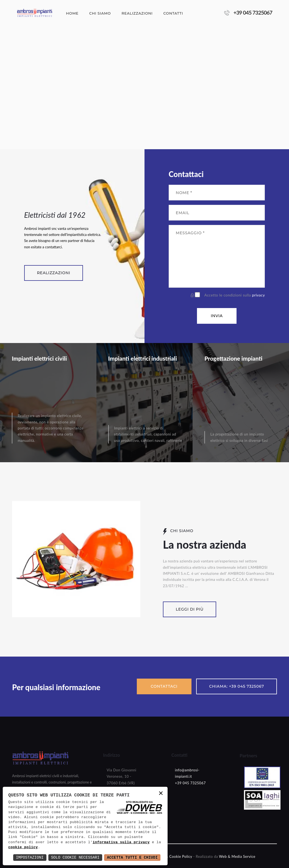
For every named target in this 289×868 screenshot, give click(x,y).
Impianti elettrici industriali (143, 358)
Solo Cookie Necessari (75, 857)
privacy (258, 295)
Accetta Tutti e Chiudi (132, 857)
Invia (217, 316)
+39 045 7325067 (253, 13)
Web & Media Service (237, 856)
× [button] (161, 794)
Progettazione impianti (233, 358)
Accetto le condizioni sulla (235, 295)
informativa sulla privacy (121, 842)
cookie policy (23, 847)
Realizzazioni (53, 273)
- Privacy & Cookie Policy (171, 856)
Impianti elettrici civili (39, 358)
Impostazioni (30, 857)
